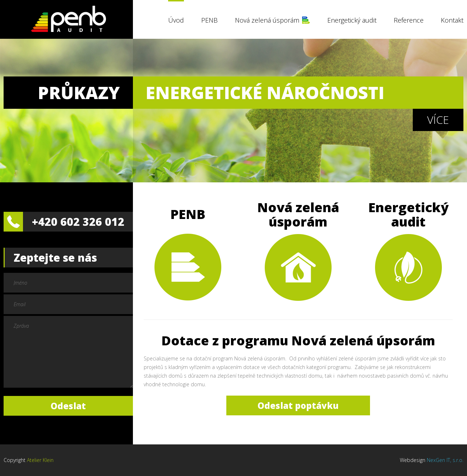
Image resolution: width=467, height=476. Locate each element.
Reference (409, 20)
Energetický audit (352, 20)
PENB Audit (68, 19)
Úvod (176, 20)
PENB (209, 20)
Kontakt (452, 20)
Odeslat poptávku (298, 405)
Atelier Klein (40, 460)
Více (438, 120)
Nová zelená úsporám (267, 20)
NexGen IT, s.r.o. (445, 460)
